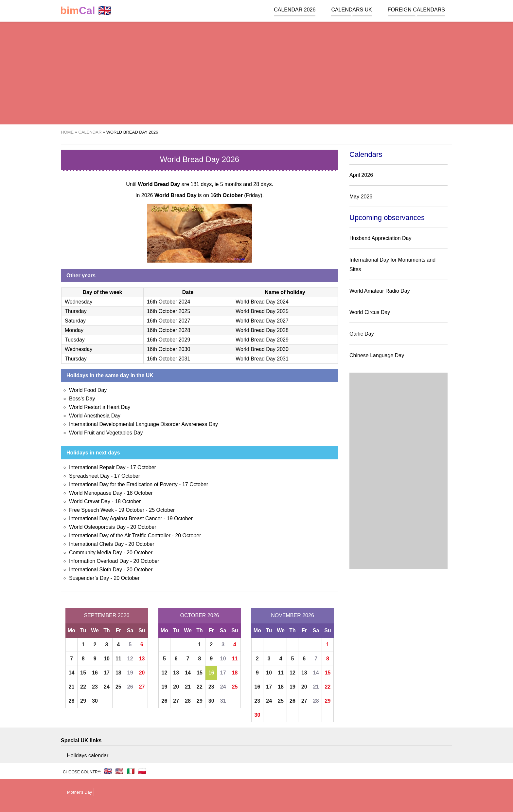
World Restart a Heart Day (100, 407)
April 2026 (361, 175)
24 (107, 687)
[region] (256, 72)
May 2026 (361, 197)
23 (95, 687)
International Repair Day (97, 467)
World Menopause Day (96, 493)
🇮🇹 (131, 771)
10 (107, 659)
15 (83, 673)
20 (142, 673)
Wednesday (79, 302)
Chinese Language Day (377, 355)
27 (142, 687)
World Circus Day (370, 312)
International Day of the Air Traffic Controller (120, 535)
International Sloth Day (96, 570)
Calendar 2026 (295, 10)
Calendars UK (351, 10)
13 (142, 659)
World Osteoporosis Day (97, 527)
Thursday (76, 311)
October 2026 (200, 615)
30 (95, 701)
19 (130, 673)
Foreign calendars (416, 10)
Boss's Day (82, 399)
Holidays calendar (88, 756)
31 (223, 701)
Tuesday (75, 340)
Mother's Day (80, 792)
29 (83, 701)
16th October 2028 (169, 330)
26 (130, 687)
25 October (162, 510)
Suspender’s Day (89, 578)
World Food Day (88, 390)
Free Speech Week (91, 510)
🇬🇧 (86, 11)
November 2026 (292, 615)
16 (95, 673)
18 (118, 673)
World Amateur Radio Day (380, 291)
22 (83, 687)
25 (118, 687)
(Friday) (236, 195)
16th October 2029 (169, 340)
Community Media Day (96, 553)
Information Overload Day (99, 561)
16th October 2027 (169, 321)
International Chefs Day (96, 544)
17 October (143, 467)
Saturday (75, 321)
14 (72, 673)
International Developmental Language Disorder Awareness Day (143, 424)
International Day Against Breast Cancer (116, 518)
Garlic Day (362, 334)
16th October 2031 (169, 359)
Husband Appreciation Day (380, 238)
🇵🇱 (142, 771)
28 (72, 701)
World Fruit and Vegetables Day (106, 433)
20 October (143, 527)
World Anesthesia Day (95, 416)
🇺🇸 (119, 771)
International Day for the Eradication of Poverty (123, 484)
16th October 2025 (169, 311)
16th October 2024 (169, 302)
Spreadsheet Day (89, 476)
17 (107, 673)
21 (72, 687)
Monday (74, 330)
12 (130, 659)
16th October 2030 (169, 349)
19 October (131, 510)
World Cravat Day (90, 501)
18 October (140, 493)
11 (118, 659)
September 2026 (107, 615)
